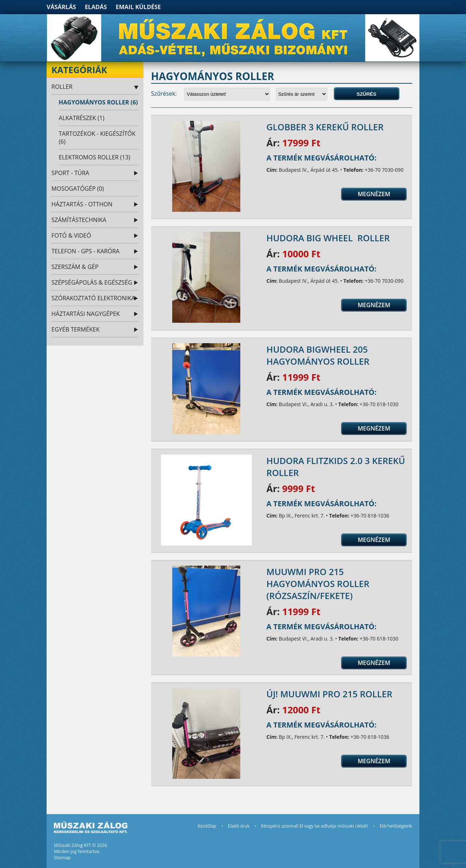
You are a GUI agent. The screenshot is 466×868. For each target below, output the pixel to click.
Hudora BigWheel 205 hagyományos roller (318, 355)
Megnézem (374, 194)
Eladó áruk (239, 826)
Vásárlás (61, 7)
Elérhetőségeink (396, 826)
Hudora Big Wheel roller (328, 238)
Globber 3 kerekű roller (325, 127)
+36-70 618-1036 (370, 516)
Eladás (96, 7)
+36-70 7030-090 (384, 170)
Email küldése (138, 7)
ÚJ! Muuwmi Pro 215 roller (329, 694)
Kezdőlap (207, 826)
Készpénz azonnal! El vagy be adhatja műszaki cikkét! (315, 826)
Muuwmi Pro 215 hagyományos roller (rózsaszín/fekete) (318, 584)
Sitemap (62, 858)
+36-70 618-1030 (379, 404)
